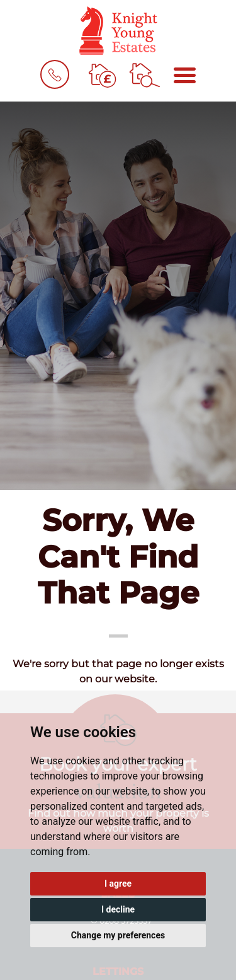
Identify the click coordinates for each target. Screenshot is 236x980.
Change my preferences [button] (118, 935)
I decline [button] (118, 909)
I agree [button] (118, 884)
